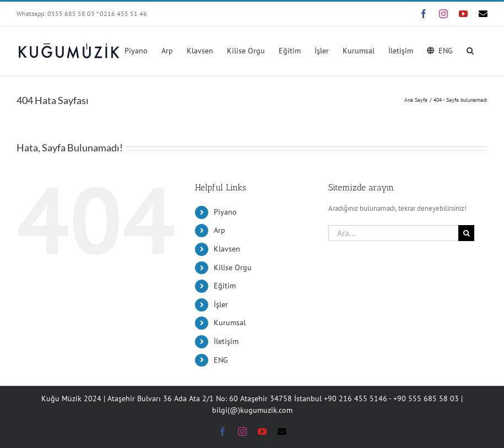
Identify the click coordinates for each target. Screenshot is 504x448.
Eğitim (225, 286)
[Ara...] (393, 233)
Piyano (225, 212)
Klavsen (227, 249)
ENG (221, 360)
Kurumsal (230, 323)
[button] (470, 50)
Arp (220, 230)
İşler (221, 304)
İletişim (226, 341)
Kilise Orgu (233, 267)
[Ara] (466, 233)
